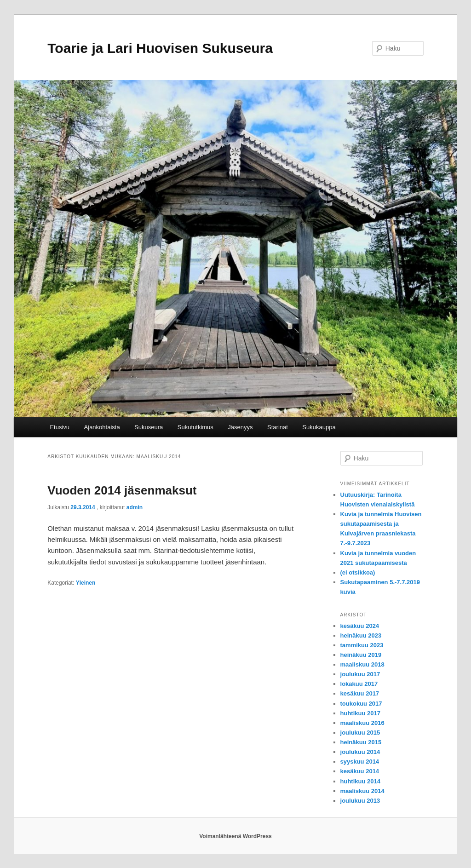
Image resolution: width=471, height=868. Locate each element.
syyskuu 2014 (360, 762)
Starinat (278, 427)
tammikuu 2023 (362, 645)
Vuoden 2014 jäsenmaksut (122, 490)
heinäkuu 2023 (361, 635)
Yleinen (86, 583)
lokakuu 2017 (359, 684)
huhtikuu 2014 (360, 781)
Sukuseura (149, 427)
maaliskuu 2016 (362, 723)
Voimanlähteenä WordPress (235, 836)
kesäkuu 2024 (360, 626)
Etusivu (60, 427)
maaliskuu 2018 (362, 664)
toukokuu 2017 (361, 704)
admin (135, 507)
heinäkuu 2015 (361, 742)
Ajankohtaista (102, 427)
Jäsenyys (240, 427)
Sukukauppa (319, 427)
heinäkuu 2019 (361, 655)
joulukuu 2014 (360, 752)
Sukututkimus (195, 427)
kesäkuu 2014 (360, 771)
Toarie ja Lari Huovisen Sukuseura (160, 48)
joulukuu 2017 (360, 674)
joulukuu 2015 (360, 733)
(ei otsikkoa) (358, 572)
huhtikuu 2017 (360, 713)
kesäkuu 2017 (360, 693)
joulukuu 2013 (360, 801)
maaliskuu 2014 (362, 791)
